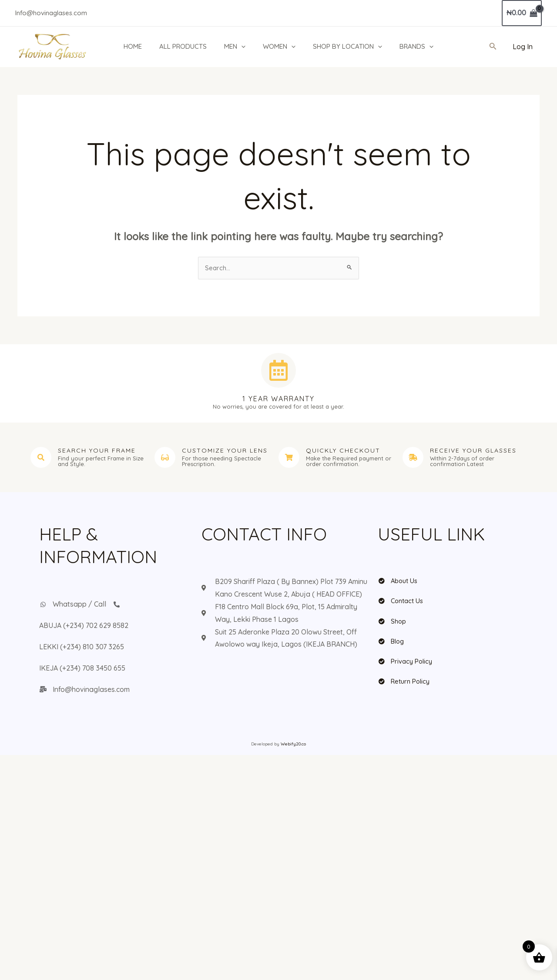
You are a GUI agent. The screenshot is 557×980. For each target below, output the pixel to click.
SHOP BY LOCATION (352, 47)
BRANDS (423, 47)
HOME (129, 46)
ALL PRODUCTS (181, 46)
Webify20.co (293, 745)
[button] (242, 47)
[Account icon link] (523, 47)
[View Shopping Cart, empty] (522, 13)
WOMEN (282, 47)
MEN (235, 47)
